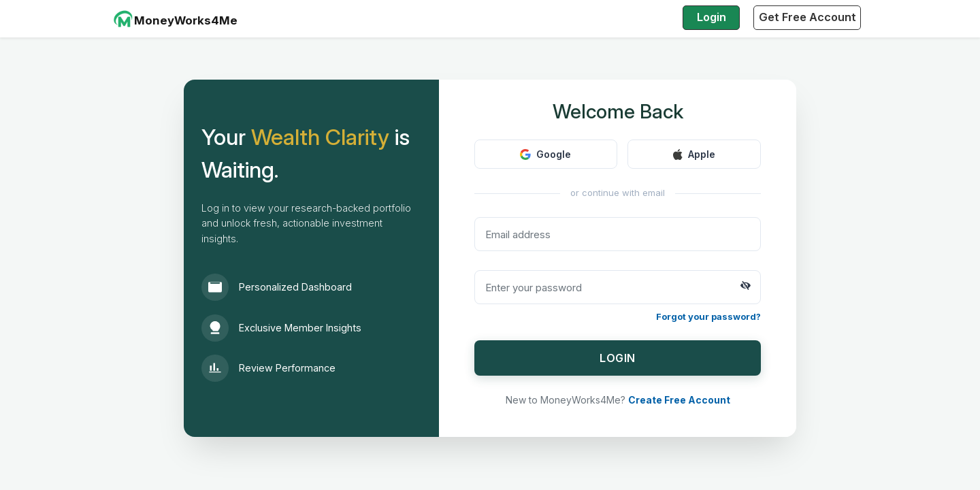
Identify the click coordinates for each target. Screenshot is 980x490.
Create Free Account (679, 400)
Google (545, 154)
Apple (694, 154)
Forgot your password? (708, 316)
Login (712, 17)
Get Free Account (807, 17)
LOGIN (618, 358)
